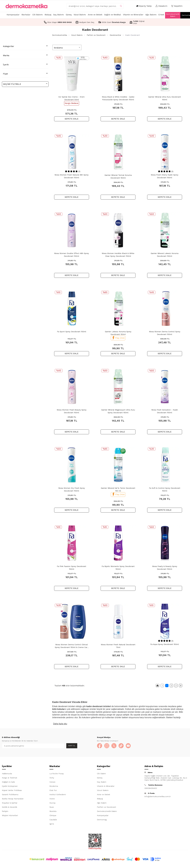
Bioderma (54, 786)
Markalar (26, 15)
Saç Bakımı (59, 15)
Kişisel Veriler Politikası (12, 790)
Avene (52, 799)
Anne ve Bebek (95, 15)
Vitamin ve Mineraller (133, 15)
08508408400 (151, 788)
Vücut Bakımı (80, 15)
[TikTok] (121, 746)
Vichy (52, 778)
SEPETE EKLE (72, 119)
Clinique (53, 816)
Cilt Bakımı (38, 15)
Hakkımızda (7, 774)
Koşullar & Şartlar (10, 803)
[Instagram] (107, 746)
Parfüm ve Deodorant (96, 35)
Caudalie (53, 820)
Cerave (52, 782)
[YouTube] (128, 746)
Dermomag (102, 820)
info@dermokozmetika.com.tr (158, 796)
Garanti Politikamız (10, 795)
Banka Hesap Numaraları (13, 799)
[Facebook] (100, 746)
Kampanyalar (13, 15)
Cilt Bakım (101, 774)
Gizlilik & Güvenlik (10, 807)
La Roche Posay (57, 774)
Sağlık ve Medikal (113, 15)
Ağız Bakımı (151, 15)
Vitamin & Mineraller (106, 786)
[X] (114, 746)
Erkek (161, 15)
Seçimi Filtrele (25, 84)
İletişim (5, 811)
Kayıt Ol (72, 746)
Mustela (53, 811)
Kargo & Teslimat (10, 778)
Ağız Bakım (102, 803)
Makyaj (48, 15)
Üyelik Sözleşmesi (10, 786)
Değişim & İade (8, 782)
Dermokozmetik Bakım (173, 15)
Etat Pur (53, 790)
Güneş (69, 15)
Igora (52, 824)
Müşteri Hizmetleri (10, 816)
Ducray (52, 803)
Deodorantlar (115, 35)
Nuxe (52, 807)
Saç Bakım (102, 782)
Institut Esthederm (58, 795)
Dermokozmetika (60, 35)
